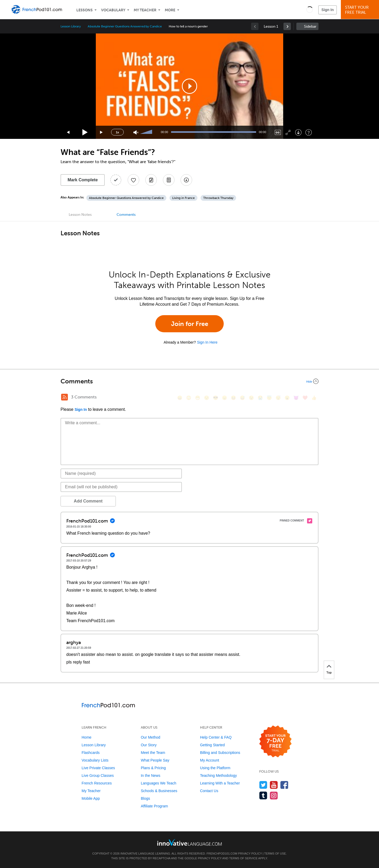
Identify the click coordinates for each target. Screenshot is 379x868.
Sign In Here (207, 342)
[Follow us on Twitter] (263, 785)
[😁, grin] (198, 398)
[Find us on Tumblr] (263, 795)
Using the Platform (215, 768)
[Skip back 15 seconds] (68, 132)
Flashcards (91, 753)
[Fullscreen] (288, 132)
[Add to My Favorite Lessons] (133, 180)
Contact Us (209, 791)
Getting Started (212, 745)
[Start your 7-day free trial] (275, 742)
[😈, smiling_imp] (296, 398)
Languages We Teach (159, 783)
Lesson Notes (80, 215)
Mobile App (91, 798)
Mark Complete (83, 180)
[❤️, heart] (305, 398)
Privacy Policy (250, 854)
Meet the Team (153, 753)
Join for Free (190, 324)
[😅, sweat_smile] (242, 398)
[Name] (121, 474)
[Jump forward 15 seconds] (102, 132)
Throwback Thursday (218, 198)
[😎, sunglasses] (216, 398)
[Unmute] (136, 132)
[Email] (121, 487)
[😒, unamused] (207, 398)
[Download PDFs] (169, 180)
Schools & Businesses (159, 791)
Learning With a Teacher (220, 783)
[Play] (85, 132)
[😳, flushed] (189, 398)
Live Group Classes (98, 776)
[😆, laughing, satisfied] (233, 398)
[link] (287, 26)
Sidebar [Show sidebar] (310, 26)
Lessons (84, 10)
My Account (210, 760)
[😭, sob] (260, 398)
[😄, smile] (180, 398)
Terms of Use (275, 854)
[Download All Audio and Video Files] (186, 180)
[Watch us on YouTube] (274, 785)
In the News (151, 776)
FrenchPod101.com (222, 854)
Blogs (145, 798)
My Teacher (145, 10)
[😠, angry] (225, 398)
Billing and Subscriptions (220, 753)
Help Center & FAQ (216, 737)
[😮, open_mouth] (287, 398)
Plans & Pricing (153, 768)
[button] (310, 9)
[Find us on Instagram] (274, 795)
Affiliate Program (154, 806)
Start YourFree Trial (361, 10)
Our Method (151, 737)
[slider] (147, 132)
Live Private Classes (98, 768)
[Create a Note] (151, 180)
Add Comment (88, 501)
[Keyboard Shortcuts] (309, 132)
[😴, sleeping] (278, 398)
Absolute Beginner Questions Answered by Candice (125, 26)
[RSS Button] (64, 397)
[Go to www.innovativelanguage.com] (189, 842)
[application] (189, 86)
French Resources (97, 783)
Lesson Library (71, 26)
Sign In (328, 10)
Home (86, 737)
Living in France (183, 198)
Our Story (149, 745)
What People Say (155, 760)
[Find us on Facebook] (284, 785)
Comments (126, 215)
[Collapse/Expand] (189, 381)
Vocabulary (113, 10)
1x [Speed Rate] (117, 132)
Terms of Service (243, 858)
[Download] (298, 132)
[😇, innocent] (269, 398)
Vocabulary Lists (95, 760)
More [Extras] (170, 10)
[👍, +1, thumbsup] (314, 398)
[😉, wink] (251, 398)
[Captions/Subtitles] (278, 132)
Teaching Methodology (218, 776)
